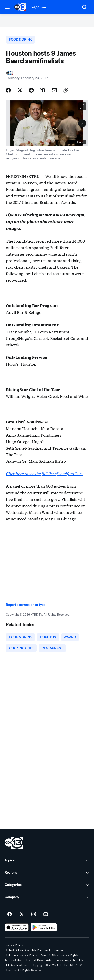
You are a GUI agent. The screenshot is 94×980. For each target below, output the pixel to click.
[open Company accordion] (47, 897)
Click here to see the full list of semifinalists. (44, 473)
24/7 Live (38, 7)
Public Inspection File (70, 960)
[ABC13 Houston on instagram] (34, 914)
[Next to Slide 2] (82, 123)
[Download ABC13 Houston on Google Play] (44, 927)
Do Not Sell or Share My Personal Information (35, 950)
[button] (7, 7)
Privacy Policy (14, 945)
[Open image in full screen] (82, 106)
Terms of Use (13, 960)
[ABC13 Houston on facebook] (10, 914)
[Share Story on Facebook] (8, 90)
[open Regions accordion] (47, 873)
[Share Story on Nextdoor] (43, 90)
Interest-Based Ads (39, 960)
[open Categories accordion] (47, 885)
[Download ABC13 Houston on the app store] (17, 927)
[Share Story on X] (20, 90)
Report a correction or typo (26, 605)
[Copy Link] (66, 90)
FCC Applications (16, 965)
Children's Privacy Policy (21, 955)
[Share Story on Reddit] (31, 90)
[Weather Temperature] (69, 7)
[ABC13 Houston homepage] (20, 7)
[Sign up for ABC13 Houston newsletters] (46, 914)
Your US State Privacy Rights (60, 955)
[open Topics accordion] (47, 861)
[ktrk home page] (14, 843)
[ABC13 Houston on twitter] (22, 914)
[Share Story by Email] (54, 90)
